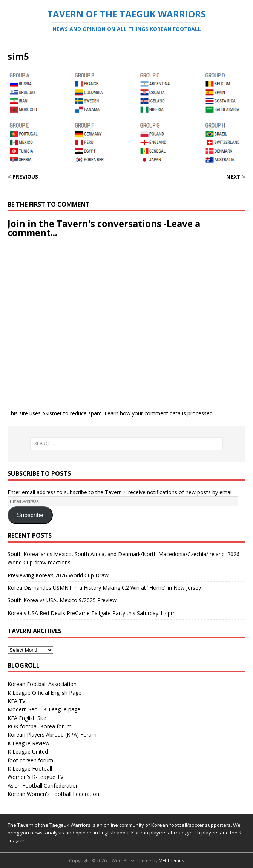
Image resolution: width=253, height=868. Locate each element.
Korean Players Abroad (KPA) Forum (52, 735)
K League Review (28, 743)
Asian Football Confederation (43, 786)
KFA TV (16, 701)
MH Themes (171, 861)
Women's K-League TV (35, 777)
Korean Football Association (42, 684)
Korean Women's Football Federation (53, 794)
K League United (28, 752)
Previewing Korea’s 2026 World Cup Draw (58, 575)
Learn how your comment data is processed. (159, 413)
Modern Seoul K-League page (44, 709)
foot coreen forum (30, 760)
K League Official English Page (44, 693)
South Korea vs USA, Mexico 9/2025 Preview (62, 600)
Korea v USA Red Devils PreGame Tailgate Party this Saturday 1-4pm (92, 613)
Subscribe (30, 515)
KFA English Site (27, 718)
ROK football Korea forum (40, 726)
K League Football (30, 769)
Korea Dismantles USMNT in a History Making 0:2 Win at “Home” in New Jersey (104, 588)
